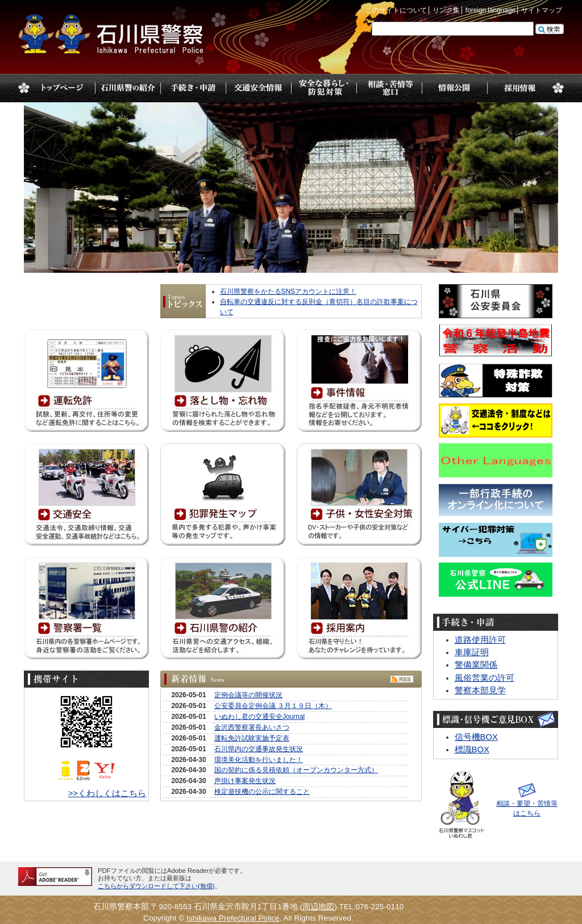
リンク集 (446, 10)
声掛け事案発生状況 (245, 781)
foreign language (490, 10)
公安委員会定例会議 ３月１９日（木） (273, 706)
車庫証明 (472, 652)
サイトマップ (542, 10)
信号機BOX (476, 737)
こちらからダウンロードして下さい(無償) (156, 886)
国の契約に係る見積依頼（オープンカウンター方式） (296, 770)
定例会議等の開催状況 (248, 695)
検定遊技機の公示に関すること (262, 792)
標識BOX (472, 750)
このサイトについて (396, 10)
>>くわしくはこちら (107, 793)
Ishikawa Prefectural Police (233, 918)
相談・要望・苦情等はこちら (527, 804)
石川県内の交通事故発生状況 (259, 749)
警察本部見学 (480, 690)
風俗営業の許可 (485, 678)
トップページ (62, 88)
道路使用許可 (480, 640)
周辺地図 (318, 907)
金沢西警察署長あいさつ (252, 727)
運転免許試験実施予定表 (252, 738)
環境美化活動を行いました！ (259, 760)
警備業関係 (476, 665)
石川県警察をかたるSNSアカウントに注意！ (288, 292)
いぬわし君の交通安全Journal (259, 717)
